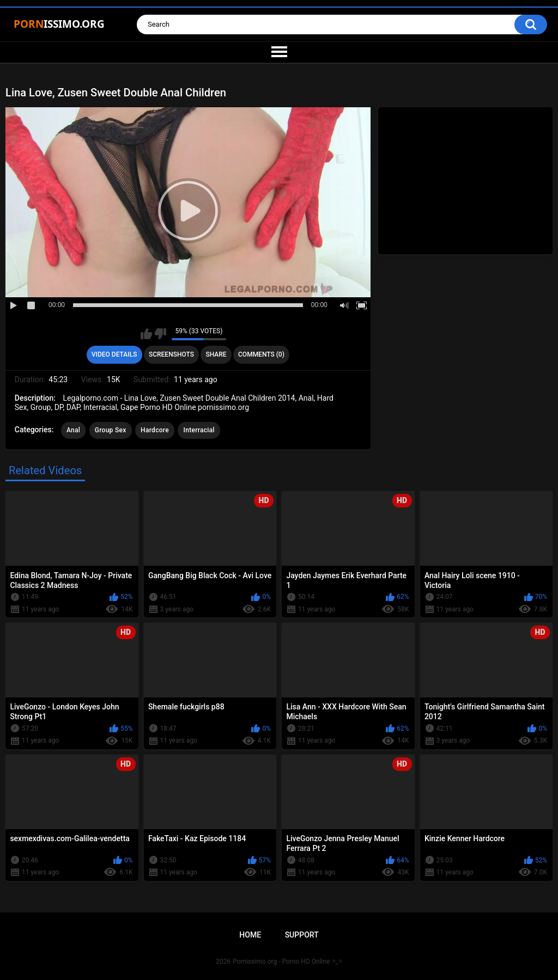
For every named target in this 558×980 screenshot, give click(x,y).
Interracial (199, 430)
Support (302, 935)
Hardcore (155, 430)
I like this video (146, 334)
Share (216, 354)
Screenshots (171, 354)
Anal (73, 430)
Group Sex (111, 430)
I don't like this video (160, 334)
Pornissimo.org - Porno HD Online (281, 961)
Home (250, 935)
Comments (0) (261, 354)
